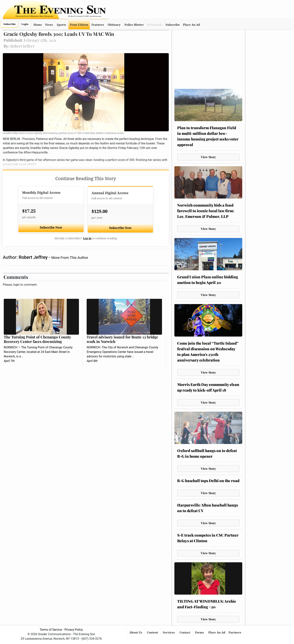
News (49, 25)
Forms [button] (200, 633)
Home (38, 25)
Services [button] (169, 633)
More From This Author (70, 258)
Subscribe (9, 24)
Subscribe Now (51, 228)
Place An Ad (192, 25)
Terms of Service (51, 630)
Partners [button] (235, 633)
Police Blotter (134, 25)
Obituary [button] (114, 25)
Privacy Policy (74, 630)
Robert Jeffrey (34, 257)
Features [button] (98, 25)
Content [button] (153, 633)
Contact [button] (185, 633)
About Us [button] (136, 633)
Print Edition (79, 25)
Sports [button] (61, 25)
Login (25, 24)
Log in (87, 238)
